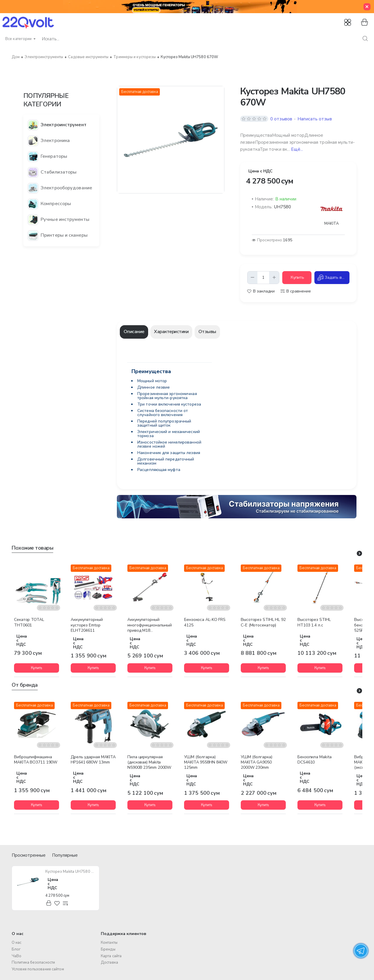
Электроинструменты (44, 57)
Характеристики (171, 332)
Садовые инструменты (88, 57)
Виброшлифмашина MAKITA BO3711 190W (36, 760)
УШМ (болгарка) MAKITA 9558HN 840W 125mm (206, 762)
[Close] (367, 7)
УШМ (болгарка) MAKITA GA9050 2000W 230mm (257, 762)
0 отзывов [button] (281, 119)
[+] (274, 278)
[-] (252, 278)
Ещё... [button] (297, 149)
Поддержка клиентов (124, 934)
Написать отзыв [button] (315, 119)
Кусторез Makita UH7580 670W (71, 872)
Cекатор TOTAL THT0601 (29, 622)
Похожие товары (32, 548)
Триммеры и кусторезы (135, 57)
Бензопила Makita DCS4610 (314, 760)
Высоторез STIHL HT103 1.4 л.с (314, 622)
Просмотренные (29, 855)
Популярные (65, 855)
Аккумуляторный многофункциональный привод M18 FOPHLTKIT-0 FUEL (150, 625)
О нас (18, 934)
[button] (297, 278)
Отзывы (207, 332)
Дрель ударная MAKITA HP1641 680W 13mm (93, 760)
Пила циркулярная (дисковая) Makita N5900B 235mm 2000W (149, 762)
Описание (134, 332)
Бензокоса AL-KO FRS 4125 (205, 622)
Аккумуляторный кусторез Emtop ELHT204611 (87, 625)
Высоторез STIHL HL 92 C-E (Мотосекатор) (263, 622)
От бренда (25, 685)
